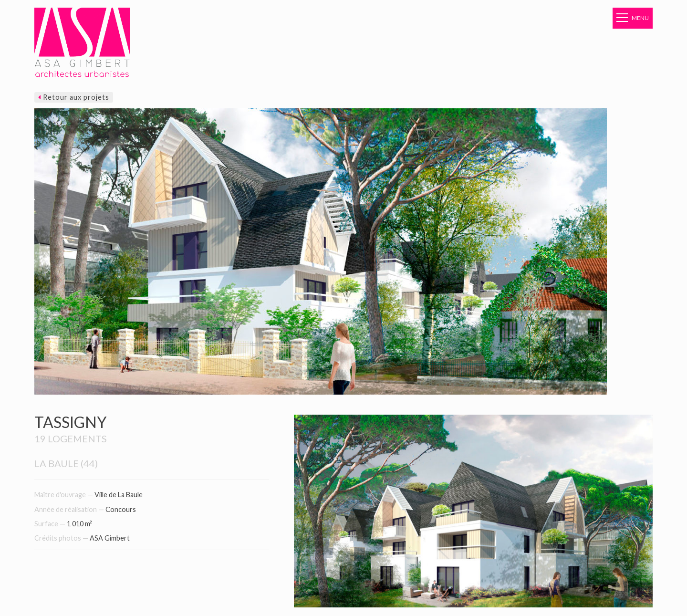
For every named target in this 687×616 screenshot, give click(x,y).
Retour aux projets (74, 97)
